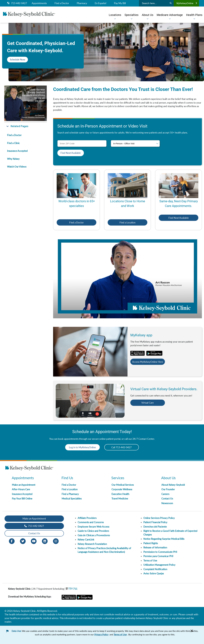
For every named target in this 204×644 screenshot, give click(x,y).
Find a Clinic (13, 143)
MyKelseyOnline (187, 3)
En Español (101, 3)
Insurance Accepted (17, 151)
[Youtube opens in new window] (34, 541)
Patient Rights (151, 543)
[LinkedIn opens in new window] (45, 541)
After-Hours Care (21, 489)
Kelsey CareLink (86, 540)
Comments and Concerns (91, 522)
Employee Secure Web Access (93, 527)
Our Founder (168, 489)
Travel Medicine (120, 499)
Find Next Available (179, 218)
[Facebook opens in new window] (12, 541)
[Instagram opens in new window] (56, 541)
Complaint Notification (155, 569)
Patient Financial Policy (155, 522)
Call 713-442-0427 (123, 447)
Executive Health (120, 494)
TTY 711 (72, 589)
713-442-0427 (17, 3)
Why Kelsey (13, 159)
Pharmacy (82, 3)
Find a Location (127, 222)
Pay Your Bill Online (22, 499)
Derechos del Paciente (155, 527)
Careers (165, 494)
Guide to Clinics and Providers (93, 531)
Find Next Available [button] (71, 153)
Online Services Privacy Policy (159, 518)
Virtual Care (149, 403)
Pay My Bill (120, 3)
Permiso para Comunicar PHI (158, 556)
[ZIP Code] (82, 143)
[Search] (171, 3)
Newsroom (167, 503)
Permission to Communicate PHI (160, 552)
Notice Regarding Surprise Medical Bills (164, 539)
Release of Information (155, 548)
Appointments (39, 3)
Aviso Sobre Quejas (154, 574)
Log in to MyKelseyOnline (81, 447)
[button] (25, 126)
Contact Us (167, 499)
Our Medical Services (123, 485)
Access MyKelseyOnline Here (149, 362)
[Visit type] (135, 143)
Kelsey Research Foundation (92, 544)
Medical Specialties (72, 499)
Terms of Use (150, 561)
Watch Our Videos (17, 167)
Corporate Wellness (122, 489)
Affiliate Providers (87, 518)
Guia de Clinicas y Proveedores (94, 535)
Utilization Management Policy (159, 565)
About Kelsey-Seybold (173, 485)
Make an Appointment (24, 485)
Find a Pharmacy (70, 494)
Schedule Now (17, 60)
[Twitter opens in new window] (23, 541)
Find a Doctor (62, 3)
